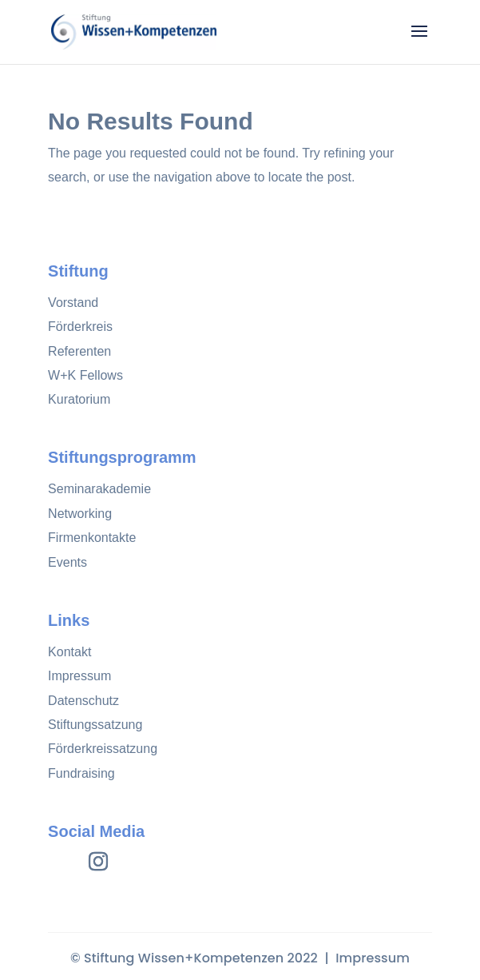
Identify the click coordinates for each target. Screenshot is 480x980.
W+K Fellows (85, 375)
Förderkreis (80, 327)
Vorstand (73, 303)
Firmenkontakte (92, 538)
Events (67, 562)
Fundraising (81, 773)
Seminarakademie (99, 489)
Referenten (79, 351)
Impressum (79, 676)
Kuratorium (79, 399)
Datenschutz (83, 701)
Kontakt (69, 652)
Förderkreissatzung (103, 749)
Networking (80, 514)
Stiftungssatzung (95, 725)
